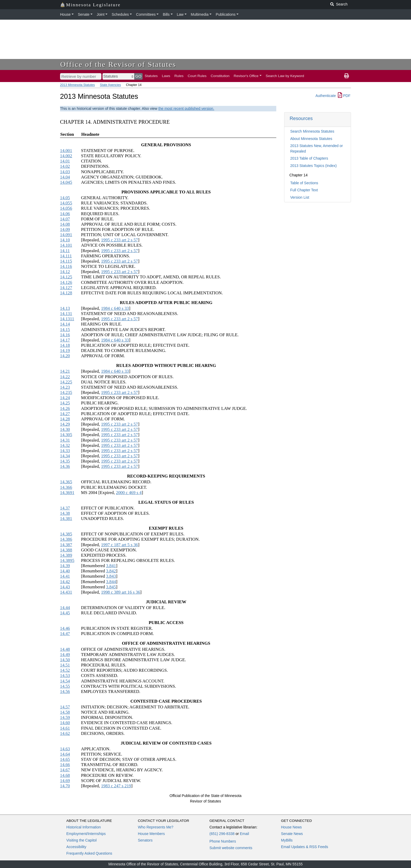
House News (291, 827)
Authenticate (326, 96)
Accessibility (76, 847)
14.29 (65, 424)
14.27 (65, 414)
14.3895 (67, 560)
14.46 (65, 628)
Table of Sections (304, 183)
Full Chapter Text (304, 190)
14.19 (65, 351)
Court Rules (197, 76)
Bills (166, 14)
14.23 (65, 387)
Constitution (220, 76)
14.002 (66, 156)
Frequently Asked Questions (89, 853)
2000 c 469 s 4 (129, 493)
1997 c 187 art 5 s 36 (119, 545)
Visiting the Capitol (82, 840)
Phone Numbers (223, 841)
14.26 (65, 408)
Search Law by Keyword (285, 76)
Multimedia (200, 14)
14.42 (65, 582)
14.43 (65, 587)
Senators (145, 840)
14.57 (65, 707)
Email (244, 834)
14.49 (65, 655)
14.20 (65, 356)
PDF (344, 96)
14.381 (66, 519)
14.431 (66, 592)
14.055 (66, 203)
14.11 (65, 251)
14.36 (65, 466)
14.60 (65, 723)
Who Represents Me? (156, 827)
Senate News (292, 834)
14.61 (65, 728)
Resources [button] (301, 118)
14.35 (65, 461)
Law (180, 14)
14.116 (66, 266)
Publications (226, 14)
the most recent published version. (186, 108)
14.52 (65, 670)
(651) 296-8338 (222, 834)
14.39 (65, 566)
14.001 (66, 151)
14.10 (65, 240)
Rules (179, 76)
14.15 (65, 330)
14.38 (65, 513)
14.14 (65, 324)
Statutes (151, 76)
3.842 (111, 571)
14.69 (65, 781)
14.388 (66, 550)
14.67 (65, 770)
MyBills (287, 840)
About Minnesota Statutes (311, 139)
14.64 (65, 754)
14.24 (65, 398)
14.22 (65, 377)
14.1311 (67, 319)
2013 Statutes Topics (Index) (313, 166)
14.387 (66, 545)
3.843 (111, 576)
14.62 (65, 733)
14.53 (65, 676)
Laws (166, 76)
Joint (101, 14)
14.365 (66, 482)
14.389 (66, 555)
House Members (151, 834)
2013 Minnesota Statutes (77, 85)
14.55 (65, 686)
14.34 (65, 456)
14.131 (66, 314)
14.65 (65, 759)
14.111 (66, 256)
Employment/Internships (86, 834)
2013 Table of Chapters (309, 158)
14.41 (65, 576)
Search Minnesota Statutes (312, 131)
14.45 (65, 613)
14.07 (65, 219)
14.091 (66, 235)
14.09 (65, 229)
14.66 (65, 765)
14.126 (66, 282)
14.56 (65, 691)
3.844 (111, 582)
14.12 (65, 272)
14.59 (65, 717)
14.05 (65, 198)
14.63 (65, 749)
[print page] (347, 76)
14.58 (65, 712)
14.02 (65, 166)
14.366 (66, 487)
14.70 (65, 786)
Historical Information (84, 827)
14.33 (65, 451)
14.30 (65, 429)
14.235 (66, 392)
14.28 (65, 419)
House (65, 14)
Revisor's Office (246, 76)
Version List (300, 197)
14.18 (65, 345)
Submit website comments (231, 848)
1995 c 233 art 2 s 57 (119, 240)
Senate (84, 14)
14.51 (65, 665)
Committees (146, 14)
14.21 (65, 371)
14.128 (66, 293)
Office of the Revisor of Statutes (118, 64)
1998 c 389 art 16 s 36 (120, 592)
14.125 (66, 277)
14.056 (66, 208)
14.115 (66, 261)
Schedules (120, 14)
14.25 (65, 403)
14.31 (65, 440)
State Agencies (110, 85)
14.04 (65, 177)
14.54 (65, 681)
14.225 (66, 382)
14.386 (66, 539)
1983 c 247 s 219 (116, 786)
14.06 (65, 214)
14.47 (65, 634)
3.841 (111, 566)
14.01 (65, 161)
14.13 (65, 308)
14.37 (65, 508)
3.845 (111, 587)
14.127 (66, 288)
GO (138, 76)
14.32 (65, 445)
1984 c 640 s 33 (115, 308)
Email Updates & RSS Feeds (305, 847)
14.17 (65, 340)
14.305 (66, 435)
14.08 (65, 224)
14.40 (65, 571)
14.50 (65, 660)
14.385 (66, 534)
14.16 (65, 335)
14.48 (65, 649)
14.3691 (67, 493)
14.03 (65, 172)
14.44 (65, 608)
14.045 (66, 182)
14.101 (66, 245)
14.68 (65, 775)
